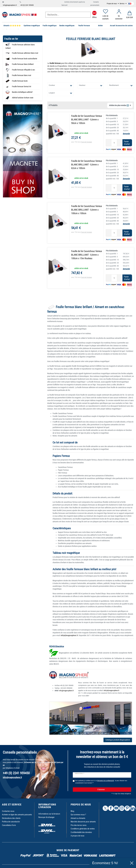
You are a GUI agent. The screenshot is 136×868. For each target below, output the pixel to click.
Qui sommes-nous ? (78, 815)
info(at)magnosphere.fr (69, 635)
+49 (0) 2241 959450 (27, 5)
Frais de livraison (86, 142)
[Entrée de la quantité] (114, 143)
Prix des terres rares (79, 825)
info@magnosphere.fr (10, 5)
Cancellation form (9, 825)
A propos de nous (77, 836)
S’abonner (113, 790)
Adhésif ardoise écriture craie (23, 98)
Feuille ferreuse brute (20, 81)
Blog (72, 811)
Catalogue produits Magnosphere (118, 740)
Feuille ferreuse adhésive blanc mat (25, 53)
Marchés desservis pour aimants (83, 822)
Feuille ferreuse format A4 (22, 86)
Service (122, 4)
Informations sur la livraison (49, 814)
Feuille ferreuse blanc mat (22, 75)
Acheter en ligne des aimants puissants (17, 815)
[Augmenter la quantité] (120, 143)
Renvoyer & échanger (46, 817)
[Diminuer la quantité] (109, 143)
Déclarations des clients (11, 818)
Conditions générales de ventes (83, 829)
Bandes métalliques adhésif (22, 92)
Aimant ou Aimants (78, 818)
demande (126, 134)
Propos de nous (112, 4)
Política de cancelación (11, 822)
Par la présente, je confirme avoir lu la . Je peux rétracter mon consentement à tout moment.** (101, 782)
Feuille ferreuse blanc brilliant (23, 64)
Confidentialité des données (81, 832)
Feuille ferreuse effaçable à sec (23, 70)
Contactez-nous (8, 811)
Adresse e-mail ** (79, 774)
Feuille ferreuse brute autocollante (25, 59)
